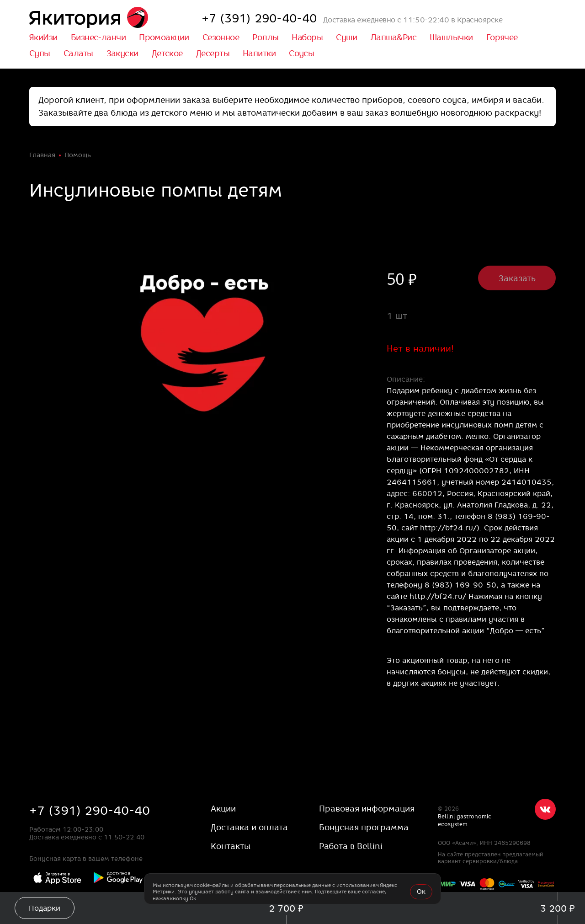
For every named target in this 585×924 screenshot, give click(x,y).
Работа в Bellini (351, 846)
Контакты (231, 846)
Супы (40, 53)
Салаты (78, 53)
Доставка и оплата (249, 827)
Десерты (213, 53)
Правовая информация (367, 809)
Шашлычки (451, 37)
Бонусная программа (364, 827)
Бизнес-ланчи (98, 37)
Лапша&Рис (393, 37)
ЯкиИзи (43, 37)
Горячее (502, 37)
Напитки (259, 53)
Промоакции (164, 37)
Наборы (307, 37)
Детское (167, 53)
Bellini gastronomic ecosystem (465, 820)
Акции (223, 809)
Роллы (265, 37)
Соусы (301, 53)
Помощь (78, 155)
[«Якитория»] (89, 18)
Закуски (122, 53)
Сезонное (221, 37)
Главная (42, 155)
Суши (346, 37)
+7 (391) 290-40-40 (90, 810)
